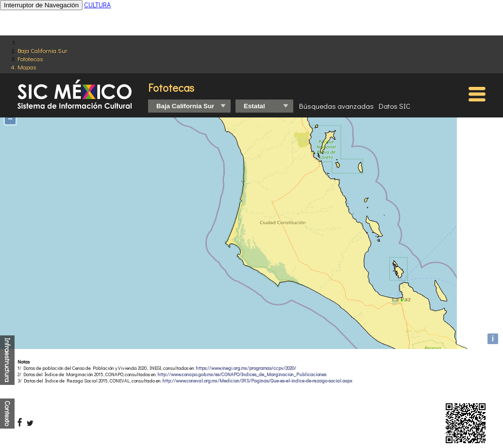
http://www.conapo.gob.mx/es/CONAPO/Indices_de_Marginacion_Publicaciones (242, 374)
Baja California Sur (42, 50)
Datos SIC (394, 106)
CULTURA (97, 5)
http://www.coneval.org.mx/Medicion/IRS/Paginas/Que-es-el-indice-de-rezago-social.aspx (258, 381)
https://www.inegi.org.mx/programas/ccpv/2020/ (246, 368)
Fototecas (30, 58)
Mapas (27, 67)
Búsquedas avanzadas (336, 106)
